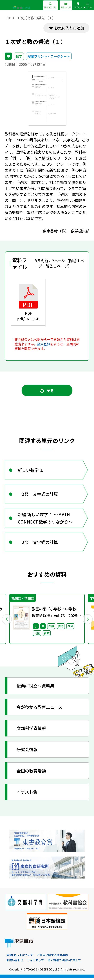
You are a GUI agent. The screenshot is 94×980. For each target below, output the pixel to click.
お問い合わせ (15, 962)
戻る (47, 391)
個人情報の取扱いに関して (64, 962)
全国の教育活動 (31, 772)
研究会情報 (27, 751)
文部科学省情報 (31, 730)
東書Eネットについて (20, 957)
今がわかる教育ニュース (40, 709)
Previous (7, 621)
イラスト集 (27, 794)
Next (87, 621)
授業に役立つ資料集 (36, 688)
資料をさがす (50, 6)
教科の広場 (66, 6)
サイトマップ (36, 962)
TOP (8, 18)
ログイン (78, 6)
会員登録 (44, 344)
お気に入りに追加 (69, 28)
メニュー (87, 6)
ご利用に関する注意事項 (52, 957)
